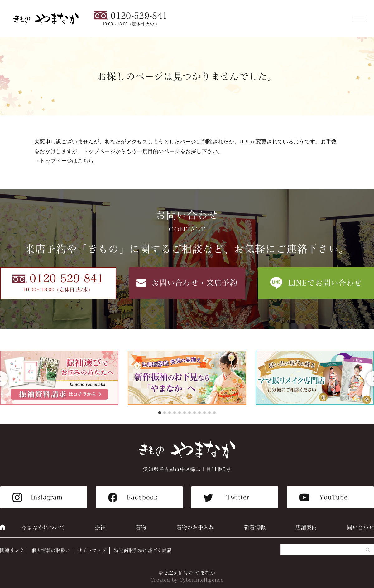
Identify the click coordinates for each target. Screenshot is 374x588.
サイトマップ (92, 550)
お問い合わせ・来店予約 (195, 283)
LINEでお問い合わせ (325, 283)
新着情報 (255, 527)
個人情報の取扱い (51, 550)
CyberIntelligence (202, 580)
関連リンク (12, 550)
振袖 (101, 527)
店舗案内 (306, 527)
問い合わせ (360, 527)
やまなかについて (43, 527)
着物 (141, 527)
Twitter (238, 497)
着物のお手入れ (195, 527)
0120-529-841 (139, 16)
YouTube (333, 497)
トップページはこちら (67, 161)
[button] (160, 413)
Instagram (47, 497)
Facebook (142, 497)
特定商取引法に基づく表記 (143, 550)
